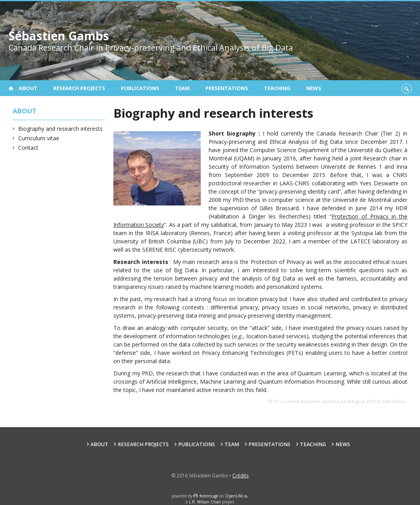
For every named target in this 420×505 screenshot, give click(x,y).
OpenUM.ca (236, 496)
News (314, 88)
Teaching (277, 88)
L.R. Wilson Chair (205, 502)
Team (182, 88)
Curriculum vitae (39, 138)
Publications (140, 88)
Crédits (240, 476)
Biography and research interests (61, 129)
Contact (28, 148)
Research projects (79, 88)
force (209, 496)
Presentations (227, 88)
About (28, 88)
